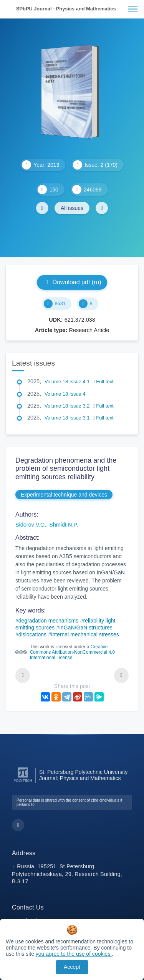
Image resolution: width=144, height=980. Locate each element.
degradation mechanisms (48, 621)
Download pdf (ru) (72, 282)
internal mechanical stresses (85, 634)
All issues (72, 208)
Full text (103, 382)
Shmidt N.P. (64, 525)
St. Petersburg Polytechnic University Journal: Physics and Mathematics (83, 775)
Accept (72, 967)
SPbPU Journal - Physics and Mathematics (66, 9)
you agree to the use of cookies (74, 954)
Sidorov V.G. (31, 525)
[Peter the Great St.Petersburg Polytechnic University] (23, 782)
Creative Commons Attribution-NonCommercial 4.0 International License (72, 652)
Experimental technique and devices (64, 495)
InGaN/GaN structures (86, 628)
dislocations (32, 634)
